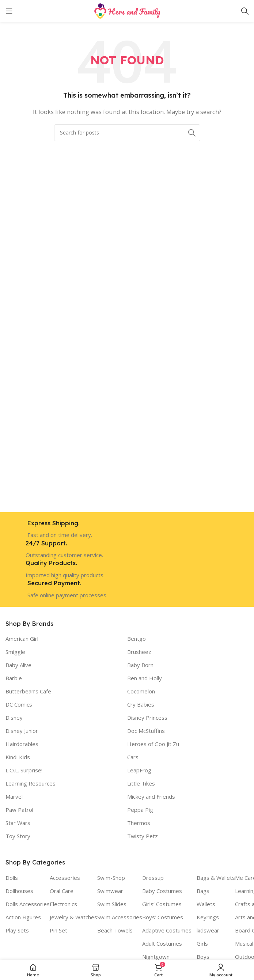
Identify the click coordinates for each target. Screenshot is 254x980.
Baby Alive (18, 665)
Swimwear (110, 891)
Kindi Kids (18, 757)
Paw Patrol (19, 810)
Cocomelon (141, 691)
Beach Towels (115, 930)
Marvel (14, 797)
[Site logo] (127, 10)
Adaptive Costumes (167, 930)
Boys (203, 957)
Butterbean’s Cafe (28, 691)
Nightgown (156, 957)
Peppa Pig (140, 810)
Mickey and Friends (151, 797)
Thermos (139, 823)
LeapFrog (139, 770)
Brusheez (139, 652)
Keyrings (208, 917)
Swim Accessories (120, 917)
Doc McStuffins (146, 731)
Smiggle (15, 652)
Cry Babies (141, 704)
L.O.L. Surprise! (24, 770)
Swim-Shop (111, 878)
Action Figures (23, 917)
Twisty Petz (143, 836)
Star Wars (18, 823)
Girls (202, 943)
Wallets (206, 904)
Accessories (65, 878)
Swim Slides (112, 904)
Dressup (153, 878)
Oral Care (62, 891)
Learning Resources (31, 783)
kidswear (208, 930)
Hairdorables (22, 744)
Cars (133, 757)
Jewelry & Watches (73, 917)
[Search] (245, 11)
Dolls (12, 878)
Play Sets (17, 930)
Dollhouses (19, 891)
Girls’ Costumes (162, 904)
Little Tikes (141, 783)
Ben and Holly (145, 678)
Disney (14, 718)
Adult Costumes (162, 943)
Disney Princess (147, 718)
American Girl (22, 639)
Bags (203, 891)
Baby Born (140, 665)
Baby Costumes (162, 891)
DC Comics (19, 704)
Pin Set (58, 930)
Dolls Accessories (28, 904)
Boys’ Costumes (163, 917)
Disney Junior (22, 731)
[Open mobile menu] (9, 11)
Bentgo (137, 639)
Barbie (14, 678)
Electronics (63, 904)
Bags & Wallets (216, 878)
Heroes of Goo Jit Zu (153, 744)
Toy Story (18, 836)
